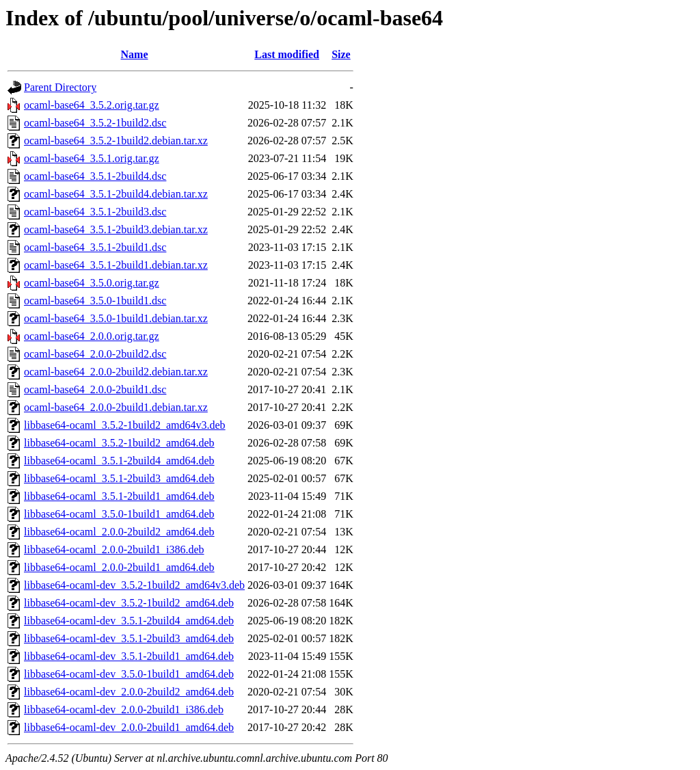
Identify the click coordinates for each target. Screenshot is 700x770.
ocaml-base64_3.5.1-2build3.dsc (95, 212)
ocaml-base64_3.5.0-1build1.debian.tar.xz (116, 318)
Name (135, 54)
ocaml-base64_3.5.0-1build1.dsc (95, 301)
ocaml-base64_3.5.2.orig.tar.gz (92, 105)
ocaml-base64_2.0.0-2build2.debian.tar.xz (116, 372)
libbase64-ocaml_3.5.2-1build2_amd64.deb (119, 443)
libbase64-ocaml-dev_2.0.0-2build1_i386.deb (124, 709)
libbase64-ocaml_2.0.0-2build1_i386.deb (114, 549)
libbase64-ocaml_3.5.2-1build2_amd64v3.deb (125, 425)
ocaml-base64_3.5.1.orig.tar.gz (92, 158)
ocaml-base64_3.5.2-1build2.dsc (95, 123)
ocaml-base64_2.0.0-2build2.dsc (95, 354)
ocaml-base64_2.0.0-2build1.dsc (95, 389)
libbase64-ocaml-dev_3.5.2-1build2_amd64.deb (129, 603)
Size (341, 54)
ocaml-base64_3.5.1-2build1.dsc (95, 247)
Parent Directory (60, 87)
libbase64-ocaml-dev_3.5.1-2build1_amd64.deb (129, 656)
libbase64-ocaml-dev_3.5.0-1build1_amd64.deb (129, 674)
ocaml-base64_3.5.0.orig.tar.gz (92, 283)
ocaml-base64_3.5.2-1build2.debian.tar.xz (116, 141)
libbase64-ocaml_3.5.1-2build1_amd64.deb (119, 496)
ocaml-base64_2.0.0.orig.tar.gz (92, 336)
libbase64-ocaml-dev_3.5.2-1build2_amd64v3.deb (134, 585)
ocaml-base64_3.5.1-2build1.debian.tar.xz (116, 265)
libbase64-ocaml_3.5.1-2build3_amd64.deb (119, 478)
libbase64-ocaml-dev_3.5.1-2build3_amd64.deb (129, 638)
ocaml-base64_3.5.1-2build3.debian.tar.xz (116, 229)
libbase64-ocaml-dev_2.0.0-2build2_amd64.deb (129, 692)
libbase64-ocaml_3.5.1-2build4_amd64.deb (119, 461)
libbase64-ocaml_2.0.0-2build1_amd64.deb (119, 567)
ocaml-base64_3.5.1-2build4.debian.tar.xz (116, 194)
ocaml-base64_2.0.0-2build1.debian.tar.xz (116, 407)
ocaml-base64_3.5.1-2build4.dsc (95, 176)
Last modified (287, 54)
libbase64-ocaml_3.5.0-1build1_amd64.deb (119, 514)
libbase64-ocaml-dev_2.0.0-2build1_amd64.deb (129, 727)
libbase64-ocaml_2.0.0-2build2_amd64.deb (119, 532)
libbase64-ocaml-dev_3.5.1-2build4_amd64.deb (129, 621)
